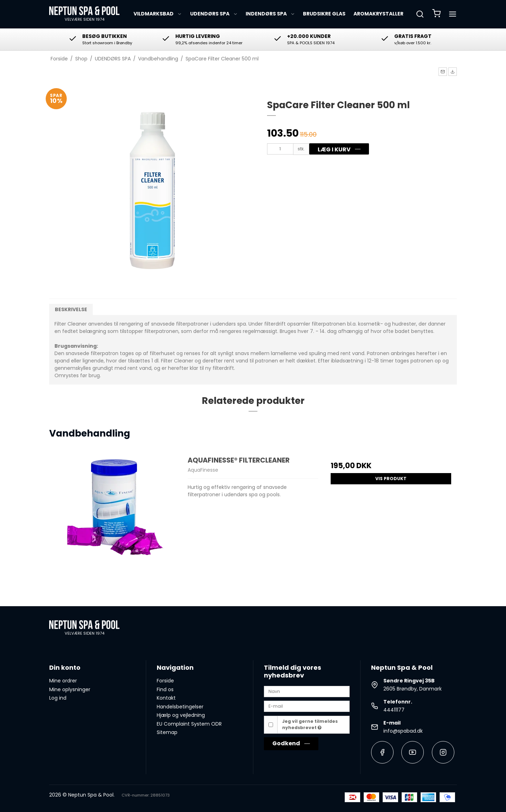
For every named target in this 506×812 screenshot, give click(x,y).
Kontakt (166, 698)
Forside (165, 681)
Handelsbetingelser (180, 707)
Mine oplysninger (70, 689)
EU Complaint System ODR (189, 724)
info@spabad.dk (403, 731)
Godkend (286, 743)
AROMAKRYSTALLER (378, 14)
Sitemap (167, 732)
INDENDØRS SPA (270, 14)
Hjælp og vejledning (181, 715)
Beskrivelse (71, 309)
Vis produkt (391, 479)
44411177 (394, 710)
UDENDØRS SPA (214, 14)
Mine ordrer (63, 681)
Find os (165, 689)
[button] (443, 72)
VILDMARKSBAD (158, 14)
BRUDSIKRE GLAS (324, 14)
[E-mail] (307, 706)
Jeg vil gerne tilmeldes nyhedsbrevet (310, 724)
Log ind (58, 698)
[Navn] (307, 691)
